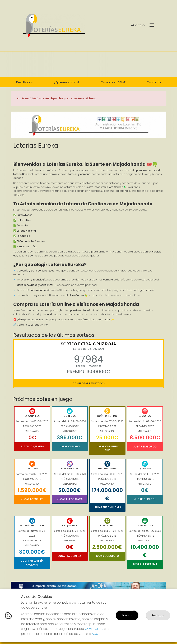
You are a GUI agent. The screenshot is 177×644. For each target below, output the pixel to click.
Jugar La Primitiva (145, 564)
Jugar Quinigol (70, 446)
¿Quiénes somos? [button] (67, 82)
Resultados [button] (24, 82)
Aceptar (127, 615)
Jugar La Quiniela (32, 446)
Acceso (138, 25)
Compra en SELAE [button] (113, 82)
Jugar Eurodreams (70, 499)
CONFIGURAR (94, 629)
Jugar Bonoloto (107, 556)
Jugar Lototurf (32, 499)
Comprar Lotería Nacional (32, 563)
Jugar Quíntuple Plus (107, 448)
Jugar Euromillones (107, 507)
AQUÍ (95, 634)
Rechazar (158, 615)
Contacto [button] (154, 82)
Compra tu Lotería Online (32, 325)
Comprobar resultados (89, 383)
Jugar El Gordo (145, 447)
